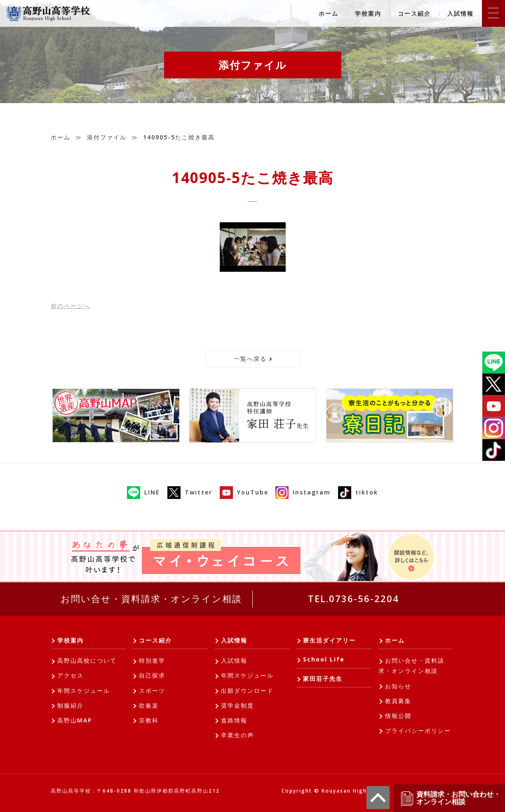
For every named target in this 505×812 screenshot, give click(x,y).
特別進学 (152, 660)
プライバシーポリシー (418, 731)
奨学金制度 (237, 705)
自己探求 (152, 675)
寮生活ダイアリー (329, 640)
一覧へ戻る (250, 359)
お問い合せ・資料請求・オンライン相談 (151, 598)
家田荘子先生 (323, 679)
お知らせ (398, 686)
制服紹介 (70, 705)
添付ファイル (107, 137)
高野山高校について (87, 660)
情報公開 (398, 716)
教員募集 (398, 701)
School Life (324, 659)
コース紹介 (414, 13)
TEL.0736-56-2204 (353, 598)
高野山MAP (75, 720)
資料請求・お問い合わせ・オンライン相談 (450, 798)
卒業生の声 (237, 735)
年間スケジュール (84, 691)
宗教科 (149, 720)
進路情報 (234, 720)
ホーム (329, 13)
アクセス (70, 675)
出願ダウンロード (247, 691)
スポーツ (152, 691)
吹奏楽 (149, 705)
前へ (70, 306)
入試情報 (460, 13)
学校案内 (368, 13)
